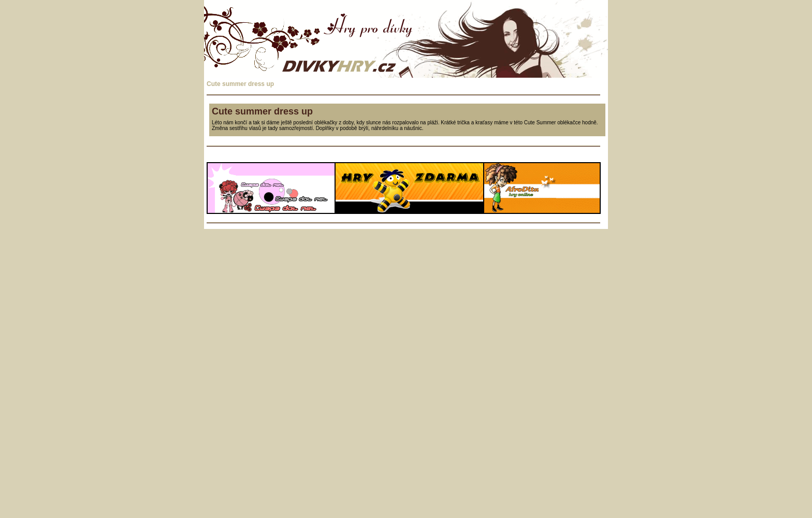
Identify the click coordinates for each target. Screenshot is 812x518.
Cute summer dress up (240, 84)
